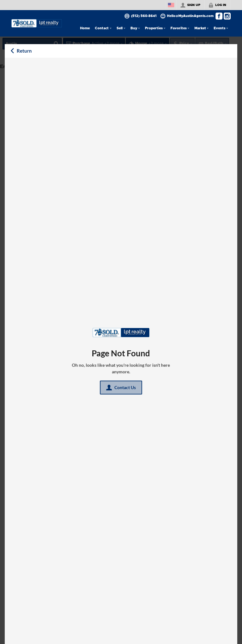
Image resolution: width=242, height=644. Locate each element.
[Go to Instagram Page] (227, 16)
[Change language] (171, 5)
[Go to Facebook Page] (219, 16)
